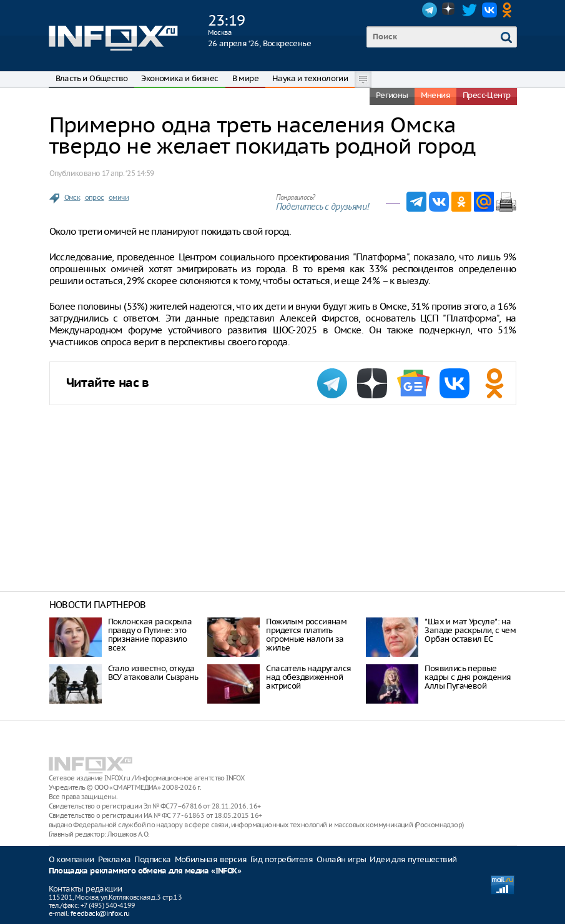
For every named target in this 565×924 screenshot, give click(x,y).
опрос (95, 197)
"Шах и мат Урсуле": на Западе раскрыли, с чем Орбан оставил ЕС (470, 630)
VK (489, 10)
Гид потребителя (282, 859)
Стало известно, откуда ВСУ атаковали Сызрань (153, 673)
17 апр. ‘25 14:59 (128, 173)
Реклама (115, 859)
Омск (72, 197)
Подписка (152, 859)
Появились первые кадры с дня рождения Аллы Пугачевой (468, 677)
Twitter (469, 10)
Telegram (430, 10)
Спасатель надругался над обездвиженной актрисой (308, 677)
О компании (71, 859)
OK (509, 10)
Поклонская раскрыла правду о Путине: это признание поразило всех (150, 635)
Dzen (450, 10)
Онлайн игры (341, 859)
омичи (119, 197)
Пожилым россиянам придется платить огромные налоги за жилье (306, 635)
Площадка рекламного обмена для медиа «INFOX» (145, 871)
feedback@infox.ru (100, 913)
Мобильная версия (211, 859)
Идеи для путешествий (413, 859)
